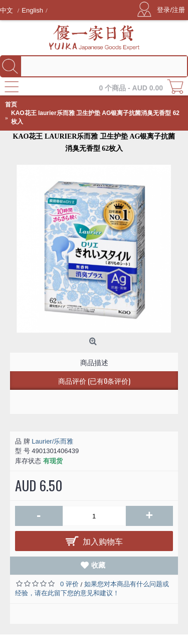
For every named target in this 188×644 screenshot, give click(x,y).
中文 (8, 10)
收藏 (98, 565)
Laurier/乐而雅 (52, 441)
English (32, 10)
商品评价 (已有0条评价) (94, 381)
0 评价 (69, 584)
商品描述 (94, 362)
